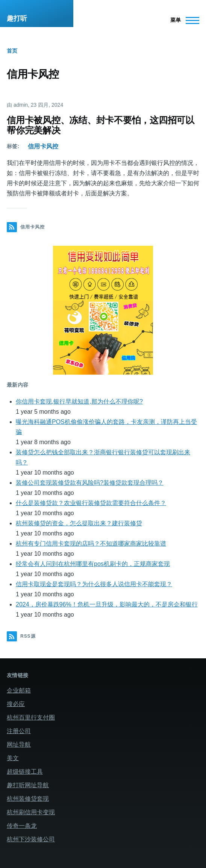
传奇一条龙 (22, 826)
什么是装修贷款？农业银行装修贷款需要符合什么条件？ (91, 503)
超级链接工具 (25, 772)
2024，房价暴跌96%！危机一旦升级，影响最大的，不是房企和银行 (107, 604)
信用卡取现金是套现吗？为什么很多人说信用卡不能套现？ (94, 584)
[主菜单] (183, 20)
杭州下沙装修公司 (31, 839)
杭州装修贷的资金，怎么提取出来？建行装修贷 (79, 523)
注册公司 (19, 731)
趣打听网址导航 (28, 785)
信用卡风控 (43, 146)
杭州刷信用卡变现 (31, 812)
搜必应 (16, 704)
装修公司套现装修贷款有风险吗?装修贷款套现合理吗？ (90, 483)
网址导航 (19, 745)
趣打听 (17, 18)
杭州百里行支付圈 (31, 718)
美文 (13, 758)
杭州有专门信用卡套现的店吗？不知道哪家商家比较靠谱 (91, 544)
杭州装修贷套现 (28, 799)
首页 (12, 51)
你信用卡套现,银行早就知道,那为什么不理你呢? (79, 401)
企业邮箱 (19, 690)
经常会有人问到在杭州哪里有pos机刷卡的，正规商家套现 (93, 564)
